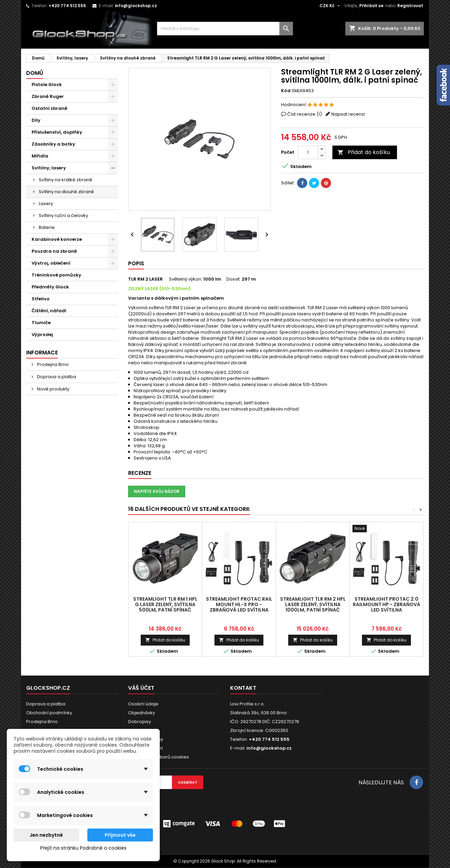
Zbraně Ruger (48, 96)
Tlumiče (41, 323)
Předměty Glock (50, 287)
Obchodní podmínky (49, 713)
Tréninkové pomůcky (56, 275)
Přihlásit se (371, 6)
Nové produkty (53, 389)
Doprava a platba (56, 377)
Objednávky (142, 713)
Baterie (47, 227)
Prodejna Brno (52, 364)
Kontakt (243, 688)
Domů (35, 73)
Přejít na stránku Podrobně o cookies (83, 848)
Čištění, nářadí (49, 311)
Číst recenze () (305, 114)
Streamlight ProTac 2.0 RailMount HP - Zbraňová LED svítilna (387, 604)
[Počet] (308, 152)
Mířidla (40, 156)
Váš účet (141, 688)
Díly (36, 120)
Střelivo (41, 299)
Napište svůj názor (157, 491)
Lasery (46, 204)
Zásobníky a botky (53, 144)
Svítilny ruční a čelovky (63, 215)
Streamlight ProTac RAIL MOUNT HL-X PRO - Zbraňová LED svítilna (239, 604)
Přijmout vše (120, 835)
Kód (286, 91)
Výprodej (42, 335)
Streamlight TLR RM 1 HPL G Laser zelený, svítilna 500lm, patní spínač (165, 604)
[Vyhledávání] (225, 29)
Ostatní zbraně (49, 108)
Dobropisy (140, 722)
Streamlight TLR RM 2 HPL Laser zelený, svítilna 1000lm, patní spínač (313, 604)
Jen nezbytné (46, 835)
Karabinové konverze (57, 239)
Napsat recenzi (348, 114)
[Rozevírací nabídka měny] (331, 6)
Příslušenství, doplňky (57, 132)
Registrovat (410, 6)
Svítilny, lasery (49, 168)
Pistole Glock (47, 85)
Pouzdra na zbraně (54, 251)
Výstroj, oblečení (51, 263)
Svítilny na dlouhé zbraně (66, 192)
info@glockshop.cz (136, 6)
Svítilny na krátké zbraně (65, 180)
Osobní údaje (143, 704)
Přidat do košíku (364, 152)
